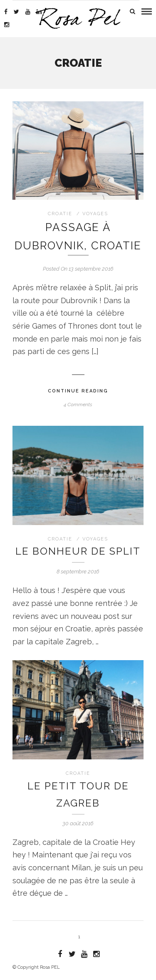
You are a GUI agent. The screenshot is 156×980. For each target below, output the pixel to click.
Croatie (60, 214)
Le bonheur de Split (78, 551)
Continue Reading (78, 391)
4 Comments (78, 405)
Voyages (95, 214)
